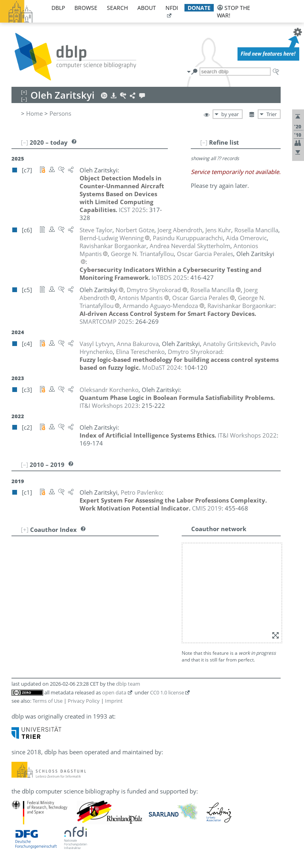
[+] (25, 530)
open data (114, 692)
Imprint (114, 701)
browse (86, 8)
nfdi (172, 8)
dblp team (128, 684)
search (117, 8)
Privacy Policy (84, 701)
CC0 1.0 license (167, 692)
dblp (58, 8)
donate (199, 8)
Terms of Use (47, 701)
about (147, 8)
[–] (204, 142)
